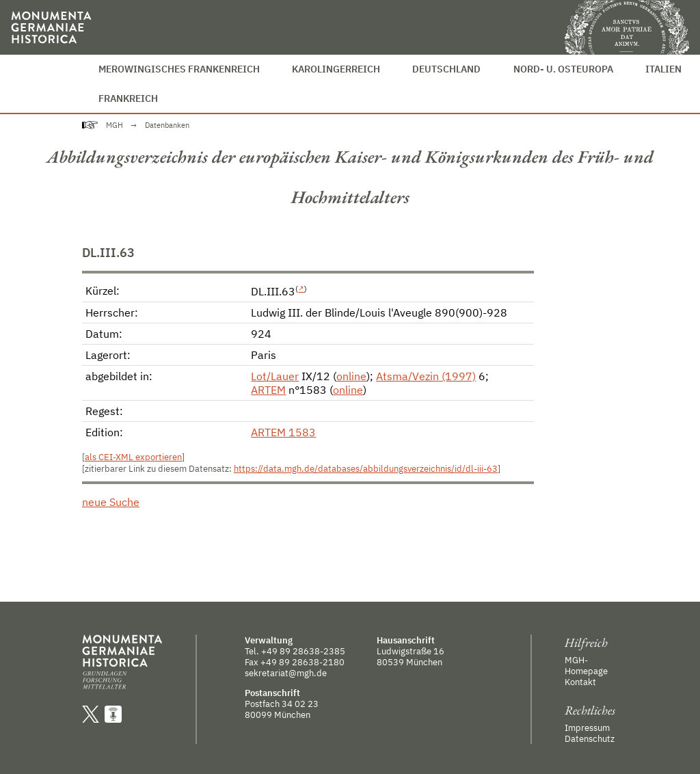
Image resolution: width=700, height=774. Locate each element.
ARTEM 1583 (283, 432)
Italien (663, 69)
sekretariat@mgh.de (286, 673)
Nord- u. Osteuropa (563, 69)
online (351, 376)
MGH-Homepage (586, 665)
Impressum (587, 728)
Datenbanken (167, 125)
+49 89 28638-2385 (303, 651)
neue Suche (111, 502)
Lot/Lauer (275, 376)
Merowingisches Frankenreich (179, 69)
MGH (115, 125)
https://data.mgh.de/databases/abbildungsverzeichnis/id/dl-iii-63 (366, 469)
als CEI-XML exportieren (133, 457)
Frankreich (128, 98)
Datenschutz (590, 738)
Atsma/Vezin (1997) (426, 376)
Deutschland (446, 69)
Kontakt (580, 682)
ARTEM (268, 390)
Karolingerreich (336, 69)
